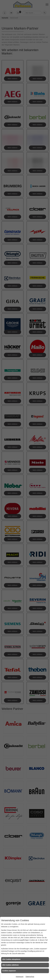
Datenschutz (30, 977)
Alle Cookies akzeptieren (11, 959)
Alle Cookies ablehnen (10, 965)
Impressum (20, 977)
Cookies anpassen (9, 971)
